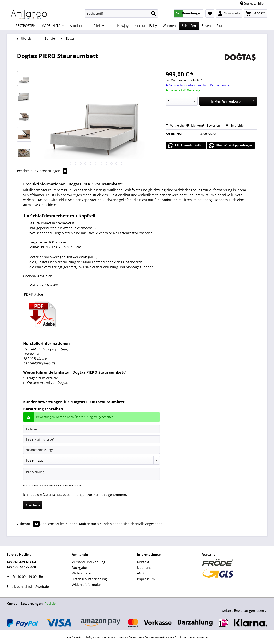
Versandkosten (154, 637)
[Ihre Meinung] (91, 474)
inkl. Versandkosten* (190, 80)
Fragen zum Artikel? (40, 378)
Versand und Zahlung (89, 562)
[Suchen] (154, 13)
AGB (140, 573)
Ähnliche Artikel (52, 524)
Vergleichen (176, 125)
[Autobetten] (79, 26)
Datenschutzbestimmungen (65, 495)
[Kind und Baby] (146, 26)
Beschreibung (28, 171)
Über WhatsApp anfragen (231, 146)
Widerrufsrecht (84, 573)
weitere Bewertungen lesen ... (245, 611)
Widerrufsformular (87, 585)
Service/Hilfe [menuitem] (252, 3)
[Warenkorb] (256, 13)
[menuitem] (121, 15)
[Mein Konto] (229, 13)
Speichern (33, 505)
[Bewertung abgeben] (91, 460)
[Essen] (206, 26)
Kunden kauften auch (82, 524)
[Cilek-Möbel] (102, 26)
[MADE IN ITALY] (53, 26)
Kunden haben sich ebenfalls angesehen (131, 524)
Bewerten (211, 125)
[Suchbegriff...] (121, 13)
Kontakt (143, 562)
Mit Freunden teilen (186, 146)
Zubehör (29, 524)
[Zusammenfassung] (91, 450)
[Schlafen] (189, 26)
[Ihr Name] (91, 429)
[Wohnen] (169, 26)
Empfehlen (236, 125)
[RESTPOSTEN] (25, 26)
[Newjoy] (123, 26)
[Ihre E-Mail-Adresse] (91, 439)
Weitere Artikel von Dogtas (46, 383)
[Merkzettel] (210, 13)
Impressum (146, 579)
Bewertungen (53, 171)
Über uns (144, 568)
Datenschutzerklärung (89, 579)
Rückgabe (79, 568)
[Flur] (220, 26)
